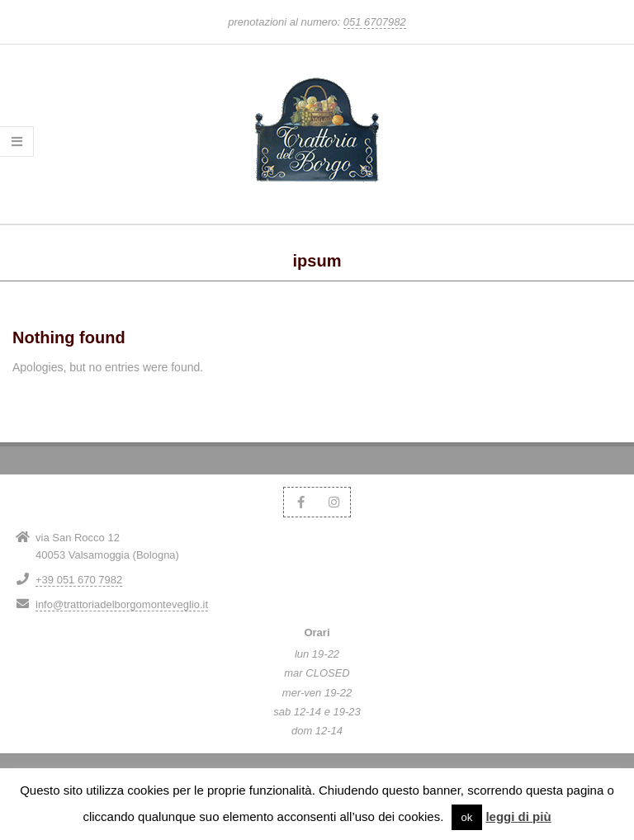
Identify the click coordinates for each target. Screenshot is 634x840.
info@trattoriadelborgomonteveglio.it (122, 604)
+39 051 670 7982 (79, 580)
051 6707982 (375, 22)
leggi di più (518, 816)
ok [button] (467, 817)
